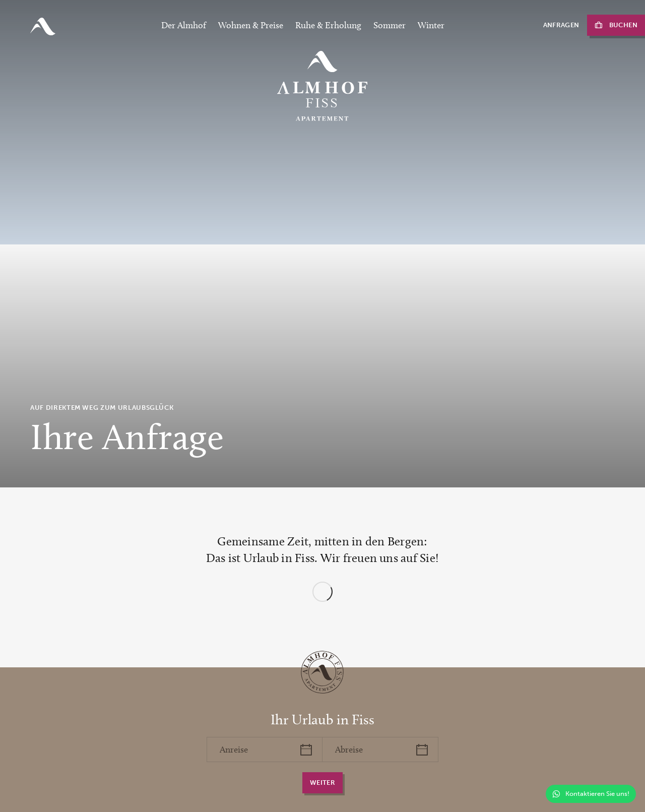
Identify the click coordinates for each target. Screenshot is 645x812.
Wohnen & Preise (251, 25)
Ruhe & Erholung (328, 25)
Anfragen (561, 25)
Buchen (623, 25)
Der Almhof (184, 25)
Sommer (390, 25)
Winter (431, 25)
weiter (322, 783)
